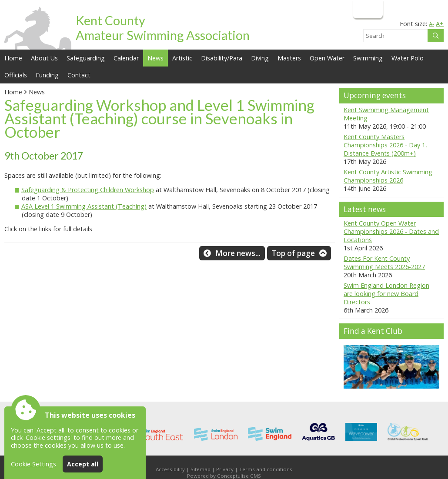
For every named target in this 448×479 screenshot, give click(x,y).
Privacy (225, 469)
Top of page (293, 253)
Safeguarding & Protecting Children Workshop (88, 190)
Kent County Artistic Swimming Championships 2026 (388, 176)
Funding (47, 75)
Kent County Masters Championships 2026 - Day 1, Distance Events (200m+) (385, 145)
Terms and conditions (266, 469)
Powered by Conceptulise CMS (224, 476)
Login (367, 9)
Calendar (126, 58)
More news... (238, 253)
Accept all (83, 464)
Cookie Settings (33, 464)
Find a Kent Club (373, 331)
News (37, 92)
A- (431, 24)
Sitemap (201, 469)
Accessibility (170, 469)
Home (13, 58)
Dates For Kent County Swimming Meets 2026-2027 (384, 263)
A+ (440, 24)
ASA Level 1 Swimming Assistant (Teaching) (84, 206)
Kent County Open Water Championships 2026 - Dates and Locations (391, 231)
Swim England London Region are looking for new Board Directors (386, 294)
